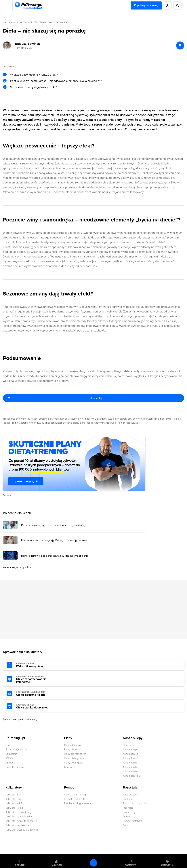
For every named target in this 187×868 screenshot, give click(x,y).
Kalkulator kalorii (14, 808)
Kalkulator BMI (13, 795)
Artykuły (25, 22)
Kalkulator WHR (14, 803)
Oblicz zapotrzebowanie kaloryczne (36, 679)
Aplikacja (10, 763)
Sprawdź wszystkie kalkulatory (20, 720)
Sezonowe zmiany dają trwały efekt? (34, 87)
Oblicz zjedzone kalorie (36, 694)
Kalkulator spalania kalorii (19, 817)
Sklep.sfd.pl (129, 745)
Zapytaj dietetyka (132, 821)
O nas (9, 745)
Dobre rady (129, 817)
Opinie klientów (73, 745)
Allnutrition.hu (131, 767)
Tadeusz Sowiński (28, 44)
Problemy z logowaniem (77, 803)
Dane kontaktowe (15, 767)
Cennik (68, 767)
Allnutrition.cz (130, 754)
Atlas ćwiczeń (130, 795)
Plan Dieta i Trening (75, 795)
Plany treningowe (74, 763)
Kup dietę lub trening (146, 5)
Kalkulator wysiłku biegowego (22, 830)
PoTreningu (9, 22)
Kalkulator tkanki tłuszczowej (21, 821)
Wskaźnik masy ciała (36, 665)
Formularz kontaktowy (76, 799)
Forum (126, 825)
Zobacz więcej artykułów (17, 567)
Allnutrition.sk (130, 758)
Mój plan (57, 865)
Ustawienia (167, 865)
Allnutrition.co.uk (132, 776)
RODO (9, 758)
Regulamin (11, 754)
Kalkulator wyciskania (17, 825)
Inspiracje (128, 808)
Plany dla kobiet (73, 749)
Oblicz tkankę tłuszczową (36, 706)
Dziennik (20, 865)
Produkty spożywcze (134, 803)
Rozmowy (130, 865)
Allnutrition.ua (130, 771)
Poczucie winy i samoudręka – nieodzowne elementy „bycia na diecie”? (56, 81)
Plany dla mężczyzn (75, 754)
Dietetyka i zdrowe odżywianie (51, 22)
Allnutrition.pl (130, 749)
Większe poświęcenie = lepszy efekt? (34, 75)
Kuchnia (127, 799)
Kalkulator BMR (14, 799)
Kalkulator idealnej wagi (19, 812)
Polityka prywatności (17, 749)
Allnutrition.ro (130, 763)
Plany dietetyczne (74, 758)
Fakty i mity (129, 812)
